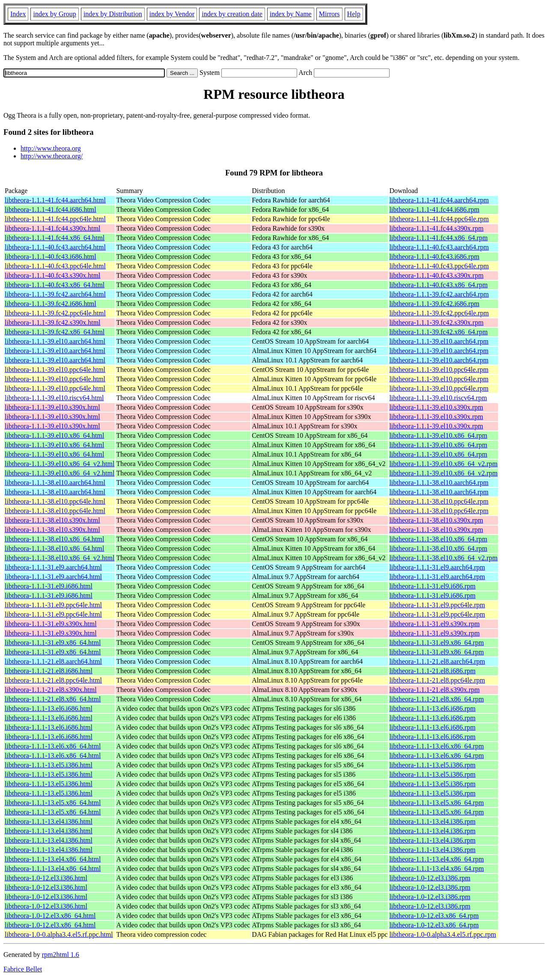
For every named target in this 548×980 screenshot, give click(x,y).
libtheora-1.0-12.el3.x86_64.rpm (434, 916)
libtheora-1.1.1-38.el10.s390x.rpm (436, 520)
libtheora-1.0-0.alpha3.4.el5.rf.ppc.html (59, 934)
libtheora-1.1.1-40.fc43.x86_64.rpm (438, 285)
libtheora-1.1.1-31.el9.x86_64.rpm (436, 643)
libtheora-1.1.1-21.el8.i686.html (49, 671)
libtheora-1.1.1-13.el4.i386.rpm (432, 821)
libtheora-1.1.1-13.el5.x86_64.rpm (436, 803)
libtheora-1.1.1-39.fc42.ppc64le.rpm (439, 313)
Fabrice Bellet (23, 969)
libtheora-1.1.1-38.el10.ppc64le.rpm (439, 501)
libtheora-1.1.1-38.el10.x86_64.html (54, 539)
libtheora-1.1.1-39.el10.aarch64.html (55, 341)
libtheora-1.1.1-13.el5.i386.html (49, 765)
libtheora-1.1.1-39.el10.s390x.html (52, 407)
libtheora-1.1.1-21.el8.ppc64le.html (53, 680)
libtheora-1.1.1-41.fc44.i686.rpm (434, 209)
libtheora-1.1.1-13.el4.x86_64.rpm (436, 859)
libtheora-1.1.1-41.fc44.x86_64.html (55, 238)
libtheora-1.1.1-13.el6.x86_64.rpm (436, 746)
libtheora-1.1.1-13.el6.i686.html (49, 708)
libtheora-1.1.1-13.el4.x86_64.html (53, 859)
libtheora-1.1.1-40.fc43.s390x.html (53, 275)
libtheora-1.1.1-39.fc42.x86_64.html (55, 332)
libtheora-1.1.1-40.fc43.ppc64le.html (55, 266)
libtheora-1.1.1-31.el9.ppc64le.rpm (437, 605)
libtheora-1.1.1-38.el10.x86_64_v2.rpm (443, 558)
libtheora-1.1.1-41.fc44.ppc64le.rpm (439, 219)
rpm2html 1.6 (61, 955)
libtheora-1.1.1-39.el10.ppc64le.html (55, 370)
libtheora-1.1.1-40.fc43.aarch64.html (55, 247)
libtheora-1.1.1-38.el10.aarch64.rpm (439, 483)
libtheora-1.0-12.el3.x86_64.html (50, 916)
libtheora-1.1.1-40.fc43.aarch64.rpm (439, 247)
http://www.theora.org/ (52, 156)
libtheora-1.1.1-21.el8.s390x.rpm (434, 690)
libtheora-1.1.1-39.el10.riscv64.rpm (438, 398)
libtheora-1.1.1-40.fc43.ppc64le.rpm (439, 266)
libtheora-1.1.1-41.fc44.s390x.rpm (436, 228)
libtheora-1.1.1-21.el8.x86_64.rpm (436, 699)
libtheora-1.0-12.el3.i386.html (46, 878)
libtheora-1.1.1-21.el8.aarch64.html (53, 661)
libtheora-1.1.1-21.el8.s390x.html (51, 690)
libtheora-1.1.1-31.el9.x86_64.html (53, 643)
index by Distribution (113, 14)
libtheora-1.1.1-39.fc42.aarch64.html (55, 294)
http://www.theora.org (51, 148)
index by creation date (232, 14)
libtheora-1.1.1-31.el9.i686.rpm (432, 586)
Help (354, 14)
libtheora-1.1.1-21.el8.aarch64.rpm (437, 661)
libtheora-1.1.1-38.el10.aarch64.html (55, 483)
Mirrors (329, 14)
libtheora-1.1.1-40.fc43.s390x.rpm (436, 275)
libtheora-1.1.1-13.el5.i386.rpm (432, 765)
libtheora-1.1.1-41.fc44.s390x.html (53, 228)
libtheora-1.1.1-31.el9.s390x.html (51, 624)
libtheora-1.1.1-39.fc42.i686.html (51, 304)
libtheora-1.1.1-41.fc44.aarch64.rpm (439, 200)
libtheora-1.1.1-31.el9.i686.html (49, 586)
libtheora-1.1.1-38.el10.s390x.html (52, 520)
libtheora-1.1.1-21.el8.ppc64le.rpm (437, 680)
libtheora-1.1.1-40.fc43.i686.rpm (434, 257)
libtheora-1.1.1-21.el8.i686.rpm (432, 671)
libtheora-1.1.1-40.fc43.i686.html (51, 257)
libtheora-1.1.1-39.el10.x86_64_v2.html (60, 464)
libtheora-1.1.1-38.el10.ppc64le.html (55, 501)
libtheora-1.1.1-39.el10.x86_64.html (54, 435)
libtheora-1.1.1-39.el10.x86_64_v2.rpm (443, 464)
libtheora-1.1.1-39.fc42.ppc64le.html (55, 313)
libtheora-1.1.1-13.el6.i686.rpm (432, 708)
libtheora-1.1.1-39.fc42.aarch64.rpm (439, 294)
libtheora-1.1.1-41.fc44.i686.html (51, 209)
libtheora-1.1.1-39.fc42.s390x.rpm (436, 322)
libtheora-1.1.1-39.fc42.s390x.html (53, 322)
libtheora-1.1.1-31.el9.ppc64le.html (53, 605)
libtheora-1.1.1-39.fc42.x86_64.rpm (438, 332)
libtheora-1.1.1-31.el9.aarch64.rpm (437, 567)
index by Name (291, 14)
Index (18, 14)
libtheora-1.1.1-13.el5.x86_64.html (53, 803)
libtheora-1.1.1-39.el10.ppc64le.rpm (439, 370)
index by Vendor (172, 14)
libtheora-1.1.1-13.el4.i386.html (49, 821)
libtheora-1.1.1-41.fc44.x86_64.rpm (438, 238)
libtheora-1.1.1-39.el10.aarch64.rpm (439, 341)
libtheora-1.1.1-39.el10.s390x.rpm (436, 407)
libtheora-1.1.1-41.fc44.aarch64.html (55, 200)
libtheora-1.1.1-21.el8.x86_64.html (53, 699)
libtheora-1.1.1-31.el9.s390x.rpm (434, 624)
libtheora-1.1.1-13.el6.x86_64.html (53, 746)
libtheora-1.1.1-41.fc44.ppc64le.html (55, 219)
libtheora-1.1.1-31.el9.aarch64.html (53, 567)
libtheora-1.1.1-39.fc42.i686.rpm (434, 304)
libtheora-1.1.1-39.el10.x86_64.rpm (438, 435)
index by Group (54, 14)
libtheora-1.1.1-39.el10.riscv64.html (54, 398)
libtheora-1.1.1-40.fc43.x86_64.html (55, 285)
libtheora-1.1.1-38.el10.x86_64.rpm (438, 539)
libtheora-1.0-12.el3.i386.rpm (430, 878)
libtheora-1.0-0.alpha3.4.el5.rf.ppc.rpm (442, 934)
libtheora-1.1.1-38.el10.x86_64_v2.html (60, 558)
